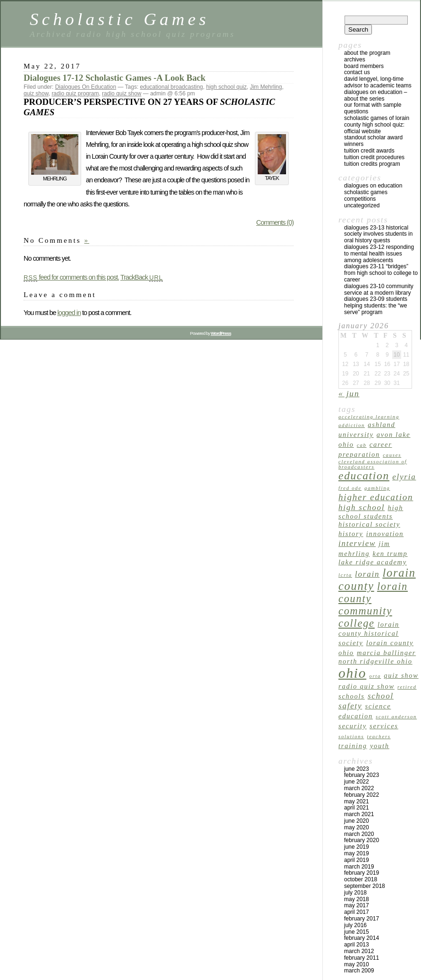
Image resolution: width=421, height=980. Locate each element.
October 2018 (361, 879)
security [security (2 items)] (353, 726)
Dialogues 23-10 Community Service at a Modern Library (379, 290)
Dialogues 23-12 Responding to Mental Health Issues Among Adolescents (379, 254)
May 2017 (357, 905)
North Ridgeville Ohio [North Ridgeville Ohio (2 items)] (375, 661)
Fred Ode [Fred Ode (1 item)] (350, 488)
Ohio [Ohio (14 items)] (352, 673)
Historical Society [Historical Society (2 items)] (369, 524)
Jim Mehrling (266, 87)
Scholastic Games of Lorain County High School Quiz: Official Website (377, 125)
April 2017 (357, 912)
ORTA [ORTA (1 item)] (375, 676)
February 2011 (362, 958)
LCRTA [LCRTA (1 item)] (345, 575)
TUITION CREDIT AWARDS (369, 151)
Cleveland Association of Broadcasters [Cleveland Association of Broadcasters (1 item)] (373, 464)
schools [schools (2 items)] (352, 696)
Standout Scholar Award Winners (373, 141)
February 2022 (362, 795)
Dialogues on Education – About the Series (375, 95)
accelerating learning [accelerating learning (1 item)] (369, 417)
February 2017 (362, 919)
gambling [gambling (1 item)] (377, 488)
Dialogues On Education (86, 87)
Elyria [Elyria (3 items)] (404, 477)
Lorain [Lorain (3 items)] (367, 574)
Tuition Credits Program (372, 164)
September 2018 (365, 886)
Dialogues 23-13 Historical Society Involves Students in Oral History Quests (378, 234)
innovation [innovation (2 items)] (385, 534)
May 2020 (357, 827)
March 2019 (359, 867)
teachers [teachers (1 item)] (379, 737)
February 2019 (362, 873)
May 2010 (357, 964)
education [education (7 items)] (364, 476)
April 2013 (357, 945)
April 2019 (357, 860)
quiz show (36, 94)
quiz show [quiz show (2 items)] (401, 675)
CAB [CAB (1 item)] (362, 445)
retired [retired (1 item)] (407, 687)
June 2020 (357, 821)
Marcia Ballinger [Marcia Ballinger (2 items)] (386, 653)
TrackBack (142, 277)
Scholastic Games (119, 19)
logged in (69, 313)
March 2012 (359, 951)
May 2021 (357, 801)
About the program (367, 53)
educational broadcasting (172, 87)
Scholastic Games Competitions (366, 196)
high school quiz (227, 87)
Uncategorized (362, 205)
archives (355, 60)
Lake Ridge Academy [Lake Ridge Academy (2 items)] (373, 562)
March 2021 (359, 814)
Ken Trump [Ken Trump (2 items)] (390, 554)
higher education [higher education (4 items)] (376, 497)
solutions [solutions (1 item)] (351, 737)
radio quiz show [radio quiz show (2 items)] (366, 686)
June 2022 (357, 782)
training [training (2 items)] (353, 746)
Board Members (364, 66)
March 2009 (359, 971)
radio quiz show (122, 94)
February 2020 (362, 840)
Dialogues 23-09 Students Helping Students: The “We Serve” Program (376, 306)
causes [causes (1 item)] (392, 455)
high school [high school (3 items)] (362, 507)
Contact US (357, 72)
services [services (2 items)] (384, 726)
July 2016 (355, 925)
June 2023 (357, 769)
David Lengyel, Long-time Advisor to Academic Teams (378, 82)
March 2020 (359, 834)
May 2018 (357, 899)
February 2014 (362, 938)
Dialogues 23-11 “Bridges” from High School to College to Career (381, 273)
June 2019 (357, 847)
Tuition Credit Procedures (374, 157)
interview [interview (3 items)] (357, 543)
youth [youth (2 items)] (380, 746)
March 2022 (359, 788)
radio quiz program (75, 94)
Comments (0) (275, 222)
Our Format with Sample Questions (373, 108)
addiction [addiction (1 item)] (352, 425)
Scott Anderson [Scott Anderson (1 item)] (396, 717)
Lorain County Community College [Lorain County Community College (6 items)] (373, 605)
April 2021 (357, 808)
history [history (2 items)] (351, 534)
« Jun (349, 393)
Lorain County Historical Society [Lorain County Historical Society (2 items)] (369, 634)
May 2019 (357, 853)
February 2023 (362, 775)
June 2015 (357, 932)
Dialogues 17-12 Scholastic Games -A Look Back (115, 78)
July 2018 (355, 893)
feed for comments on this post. (71, 277)
